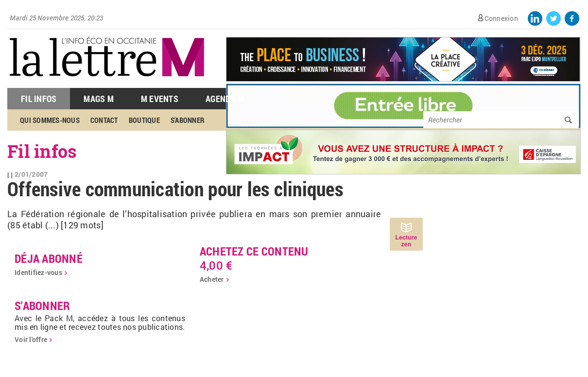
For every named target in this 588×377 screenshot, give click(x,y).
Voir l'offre (31, 339)
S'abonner (188, 120)
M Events (160, 99)
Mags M (99, 99)
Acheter (212, 279)
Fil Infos (39, 99)
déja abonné (49, 258)
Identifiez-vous (38, 272)
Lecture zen (406, 241)
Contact (104, 120)
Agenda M (225, 99)
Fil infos (42, 151)
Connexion (501, 18)
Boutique (144, 120)
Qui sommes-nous (50, 120)
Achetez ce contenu (254, 251)
